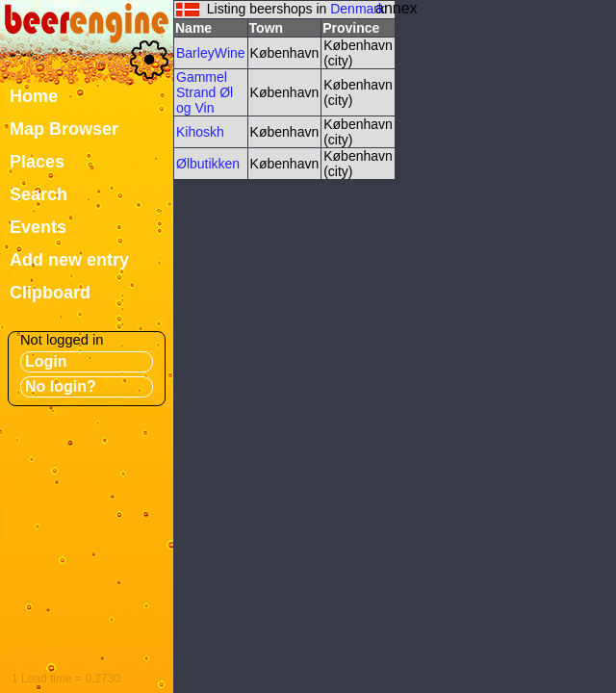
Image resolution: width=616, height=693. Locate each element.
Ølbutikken (208, 164)
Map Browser (64, 129)
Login (46, 361)
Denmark (358, 9)
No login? (61, 386)
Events (38, 227)
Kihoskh (200, 132)
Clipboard (50, 293)
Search (38, 194)
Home (34, 96)
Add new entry (69, 260)
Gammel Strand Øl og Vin (205, 92)
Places (37, 162)
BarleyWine (211, 53)
